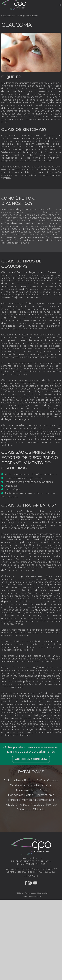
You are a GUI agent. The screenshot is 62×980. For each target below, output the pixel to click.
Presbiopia (37, 805)
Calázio (41, 780)
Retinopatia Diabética (31, 809)
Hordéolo (14, 800)
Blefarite (30, 780)
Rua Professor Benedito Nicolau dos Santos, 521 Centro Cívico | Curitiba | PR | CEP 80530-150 (31, 870)
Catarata (53, 780)
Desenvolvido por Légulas (31, 896)
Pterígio (51, 805)
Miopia (10, 805)
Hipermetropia (44, 795)
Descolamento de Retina (31, 790)
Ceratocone (18, 785)
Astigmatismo (13, 780)
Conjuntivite (35, 785)
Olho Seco (22, 805)
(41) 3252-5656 (31, 876)
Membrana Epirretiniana (38, 800)
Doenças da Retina (21, 795)
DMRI (48, 785)
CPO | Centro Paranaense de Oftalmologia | (31, 893)
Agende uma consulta (31, 759)
